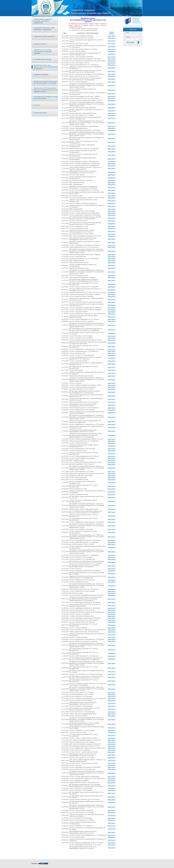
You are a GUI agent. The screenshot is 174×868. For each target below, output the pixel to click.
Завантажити (112, 36)
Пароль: (128, 37)
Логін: (128, 32)
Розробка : (40, 864)
